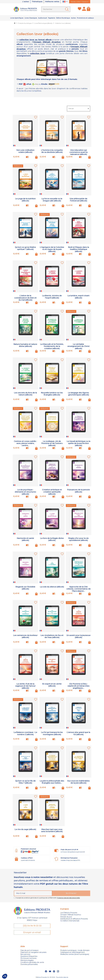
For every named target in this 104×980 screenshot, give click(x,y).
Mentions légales (27, 960)
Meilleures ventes (52, 2)
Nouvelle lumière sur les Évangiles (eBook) (52, 394)
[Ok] (67, 9)
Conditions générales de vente (32, 962)
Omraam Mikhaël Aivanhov (71, 915)
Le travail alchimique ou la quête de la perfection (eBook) (79, 443)
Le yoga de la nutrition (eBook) (25, 200)
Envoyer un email (32, 932)
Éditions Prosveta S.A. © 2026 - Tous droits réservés (52, 977)
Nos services (25, 954)
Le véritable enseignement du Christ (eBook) (78, 346)
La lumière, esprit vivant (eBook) (78, 297)
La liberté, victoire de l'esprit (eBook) (52, 297)
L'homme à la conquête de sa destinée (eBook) (52, 151)
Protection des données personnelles (68, 898)
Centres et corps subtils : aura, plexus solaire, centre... (25, 443)
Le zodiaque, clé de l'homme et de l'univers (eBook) (52, 443)
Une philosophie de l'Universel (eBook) (78, 200)
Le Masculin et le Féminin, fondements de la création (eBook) (52, 346)
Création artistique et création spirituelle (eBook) (52, 492)
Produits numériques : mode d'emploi (75, 950)
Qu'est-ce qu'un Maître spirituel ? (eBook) (25, 248)
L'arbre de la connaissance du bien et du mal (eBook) (25, 298)
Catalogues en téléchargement (72, 952)
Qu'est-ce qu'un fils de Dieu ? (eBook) (25, 782)
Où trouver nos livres (28, 958)
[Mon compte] (84, 9)
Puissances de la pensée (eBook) (79, 491)
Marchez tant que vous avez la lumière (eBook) (52, 830)
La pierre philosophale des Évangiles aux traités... (52, 782)
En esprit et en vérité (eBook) (52, 685)
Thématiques (37, 2)
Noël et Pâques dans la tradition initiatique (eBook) (78, 249)
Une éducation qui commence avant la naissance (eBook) (78, 152)
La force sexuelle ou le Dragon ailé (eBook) (52, 200)
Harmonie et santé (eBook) (25, 539)
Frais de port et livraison (29, 950)
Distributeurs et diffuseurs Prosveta (74, 919)
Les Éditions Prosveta (69, 913)
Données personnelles (29, 964)
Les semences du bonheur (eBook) (25, 636)
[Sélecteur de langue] (65, 2)
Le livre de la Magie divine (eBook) (52, 539)
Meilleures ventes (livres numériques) (75, 954)
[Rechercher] (56, 9)
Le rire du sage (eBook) (25, 829)
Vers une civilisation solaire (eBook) (25, 151)
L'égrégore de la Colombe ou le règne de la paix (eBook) (52, 249)
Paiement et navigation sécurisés (33, 952)
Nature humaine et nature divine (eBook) (25, 345)
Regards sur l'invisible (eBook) (25, 588)
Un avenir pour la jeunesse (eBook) (78, 636)
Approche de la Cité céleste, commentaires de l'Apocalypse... (78, 589)
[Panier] (89, 9)
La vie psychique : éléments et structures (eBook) (25, 492)
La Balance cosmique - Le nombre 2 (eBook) (25, 733)
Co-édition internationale (70, 921)
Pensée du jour (66, 917)
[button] (5, 976)
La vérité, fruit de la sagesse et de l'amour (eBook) (25, 686)
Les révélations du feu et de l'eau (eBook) (52, 636)
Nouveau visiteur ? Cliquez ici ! (80, 2)
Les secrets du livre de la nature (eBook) (25, 394)
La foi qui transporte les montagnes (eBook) (52, 733)
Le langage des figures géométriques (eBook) (79, 394)
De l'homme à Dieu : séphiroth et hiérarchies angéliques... (79, 686)
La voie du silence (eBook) (52, 587)
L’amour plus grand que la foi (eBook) (78, 733)
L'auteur (25, 2)
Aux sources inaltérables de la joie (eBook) (78, 782)
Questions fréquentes (29, 956)
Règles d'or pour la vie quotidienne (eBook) (78, 539)
